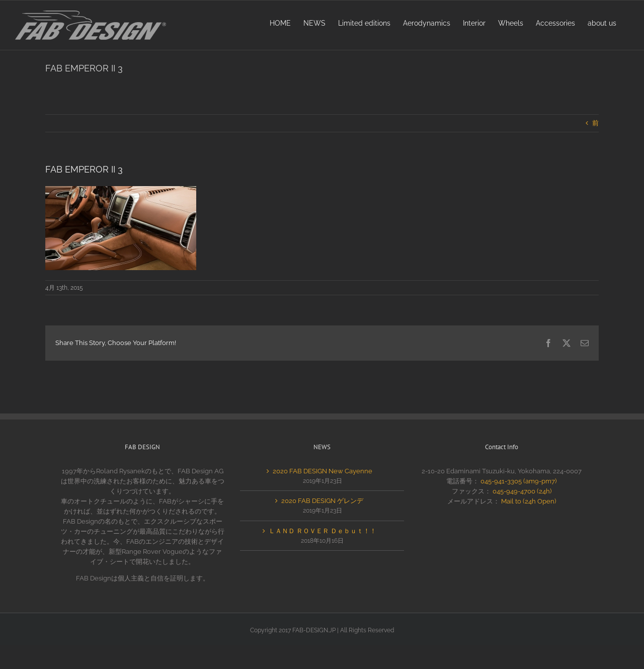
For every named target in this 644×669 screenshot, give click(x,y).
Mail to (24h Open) (529, 501)
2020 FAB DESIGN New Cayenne (323, 471)
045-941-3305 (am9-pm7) (518, 481)
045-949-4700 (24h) (522, 491)
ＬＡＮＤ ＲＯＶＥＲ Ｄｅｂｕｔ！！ (323, 531)
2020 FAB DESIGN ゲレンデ (322, 501)
